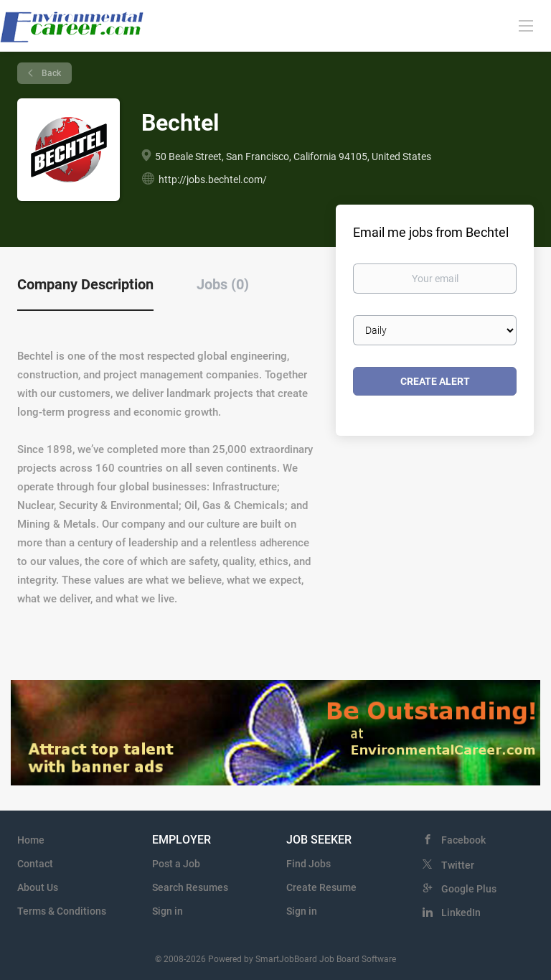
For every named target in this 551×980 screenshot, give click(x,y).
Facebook (463, 840)
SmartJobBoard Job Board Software (326, 959)
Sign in (168, 911)
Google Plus (469, 889)
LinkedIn (461, 913)
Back (50, 73)
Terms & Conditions (62, 911)
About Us (38, 887)
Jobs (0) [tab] (223, 284)
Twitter (458, 865)
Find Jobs (309, 864)
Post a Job (176, 864)
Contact (35, 864)
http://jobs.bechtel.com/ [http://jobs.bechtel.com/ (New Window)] (213, 179)
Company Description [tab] (85, 284)
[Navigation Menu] (526, 25)
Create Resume (321, 887)
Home (31, 840)
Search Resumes (190, 887)
